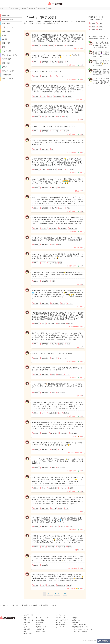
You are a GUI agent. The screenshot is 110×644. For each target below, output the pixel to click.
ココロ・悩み (7, 59)
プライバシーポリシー (79, 625)
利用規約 (75, 622)
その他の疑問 (7, 75)
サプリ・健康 (7, 51)
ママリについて (60, 618)
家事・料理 (6, 43)
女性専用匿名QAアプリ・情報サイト (56, 5)
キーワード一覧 (60, 622)
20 (65, 594)
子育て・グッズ (8, 27)
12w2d (93, 26)
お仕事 (5, 39)
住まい (5, 35)
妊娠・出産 (6, 23)
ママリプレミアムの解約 (80, 631)
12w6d (100, 30)
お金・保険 (6, 31)
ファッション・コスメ (10, 55)
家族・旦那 (6, 63)
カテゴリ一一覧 (60, 625)
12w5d (93, 30)
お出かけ (5, 67)
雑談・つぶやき (8, 79)
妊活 (4, 47)
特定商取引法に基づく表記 (80, 627)
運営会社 (75, 618)
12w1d (100, 23)
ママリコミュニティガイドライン (82, 629)
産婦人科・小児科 (8, 71)
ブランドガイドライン (62, 620)
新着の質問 (6, 15)
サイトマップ (60, 627)
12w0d (93, 23)
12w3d (100, 26)
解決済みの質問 (8, 19)
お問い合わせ (76, 620)
